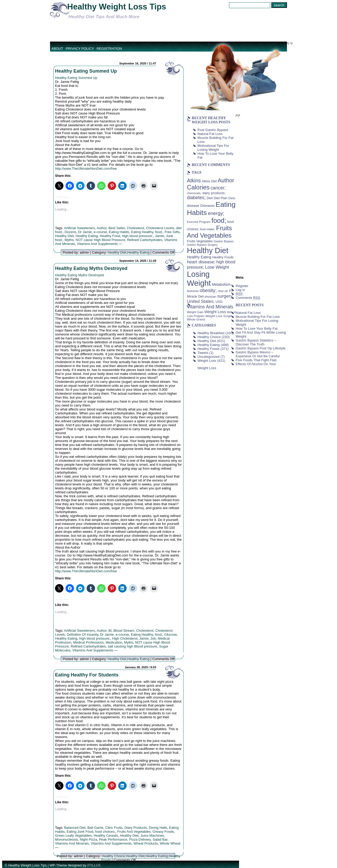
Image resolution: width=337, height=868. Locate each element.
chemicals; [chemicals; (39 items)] (194, 193)
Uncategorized (209, 357)
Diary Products (136, 828)
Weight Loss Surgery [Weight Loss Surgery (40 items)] (220, 316)
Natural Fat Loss (210, 134)
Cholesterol (135, 228)
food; (159, 232)
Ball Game (95, 828)
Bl (110, 631)
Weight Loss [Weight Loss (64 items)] (215, 312)
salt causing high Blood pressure (132, 646)
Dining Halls (158, 828)
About (57, 49)
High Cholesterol (125, 638)
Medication (114, 642)
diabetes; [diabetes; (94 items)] (196, 198)
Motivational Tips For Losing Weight (213, 148)
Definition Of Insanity (83, 634)
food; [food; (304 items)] (219, 220)
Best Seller (117, 228)
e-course (100, 232)
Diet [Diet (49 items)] (210, 198)
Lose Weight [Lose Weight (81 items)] (217, 267)
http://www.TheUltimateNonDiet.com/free (86, 169)
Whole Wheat (170, 843)
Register (242, 286)
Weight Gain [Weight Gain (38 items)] (195, 312)
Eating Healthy (142, 232)
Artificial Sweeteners (80, 228)
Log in (240, 290)
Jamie (159, 236)
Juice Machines (152, 836)
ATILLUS (94, 865)
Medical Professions (88, 642)
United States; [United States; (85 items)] (201, 301)
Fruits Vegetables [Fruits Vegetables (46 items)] (200, 241)
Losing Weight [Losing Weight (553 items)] (199, 279)
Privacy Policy (80, 49)
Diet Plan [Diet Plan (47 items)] (221, 198)
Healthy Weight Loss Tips (117, 7)
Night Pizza (88, 839)
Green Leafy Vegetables (73, 836)
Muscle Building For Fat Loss (258, 317)
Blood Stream (124, 631)
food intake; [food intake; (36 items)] (208, 229)
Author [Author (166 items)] (226, 180)
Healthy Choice (113, 856)
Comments (248, 298)
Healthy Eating (87, 236)
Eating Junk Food (80, 832)
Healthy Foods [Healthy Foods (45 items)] (223, 257)
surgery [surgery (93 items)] (225, 296)
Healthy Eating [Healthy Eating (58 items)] (199, 257)
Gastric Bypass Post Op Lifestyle (261, 348)
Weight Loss (207, 361)
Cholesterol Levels (160, 228)
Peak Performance (113, 839)
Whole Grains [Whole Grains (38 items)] (196, 319)
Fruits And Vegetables (134, 832)
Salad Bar (160, 839)
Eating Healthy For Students (87, 675)
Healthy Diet (64, 236)
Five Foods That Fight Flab (256, 360)
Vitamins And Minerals (72, 843)
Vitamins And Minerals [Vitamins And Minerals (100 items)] (210, 307)
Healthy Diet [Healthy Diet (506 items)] (208, 250)
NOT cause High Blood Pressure (100, 240)
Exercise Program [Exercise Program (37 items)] (199, 222)
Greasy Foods (163, 832)
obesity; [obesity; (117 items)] (208, 290)
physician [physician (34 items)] (210, 297)
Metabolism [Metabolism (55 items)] (221, 284)
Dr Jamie (85, 232)
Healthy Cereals (106, 836)
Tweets (203, 353)
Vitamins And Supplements (97, 244)
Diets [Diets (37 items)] (232, 198)
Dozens (70, 232)
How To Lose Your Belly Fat (257, 328)
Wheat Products (146, 843)
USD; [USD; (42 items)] (219, 302)
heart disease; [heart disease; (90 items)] (201, 262)
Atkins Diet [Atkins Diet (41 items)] (209, 181)
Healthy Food (110, 236)
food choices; (105, 832)
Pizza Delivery (140, 839)
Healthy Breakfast (211, 333)
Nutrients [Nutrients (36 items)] (193, 291)
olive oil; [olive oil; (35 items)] (223, 291)
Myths (69, 240)
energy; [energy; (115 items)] (216, 213)
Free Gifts (172, 232)
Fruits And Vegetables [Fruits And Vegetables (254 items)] (209, 232)
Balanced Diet (75, 828)
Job (153, 638)
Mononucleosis (66, 839)
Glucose (171, 634)
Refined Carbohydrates (145, 240)
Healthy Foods (209, 349)
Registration (109, 49)
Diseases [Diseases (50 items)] (208, 206)
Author (102, 228)
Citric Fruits (114, 828)
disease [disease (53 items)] (193, 206)
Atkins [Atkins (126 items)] (194, 180)
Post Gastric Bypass (213, 130)
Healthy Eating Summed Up (86, 71)
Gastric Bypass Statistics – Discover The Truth (256, 342)
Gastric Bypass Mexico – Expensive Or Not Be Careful (258, 354)
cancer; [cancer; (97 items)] (218, 188)
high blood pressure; (137, 236)
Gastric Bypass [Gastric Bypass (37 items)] (224, 241)
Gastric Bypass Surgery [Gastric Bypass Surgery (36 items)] (202, 245)
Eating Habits (119, 232)
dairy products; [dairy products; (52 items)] (214, 193)
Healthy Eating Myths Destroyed (91, 268)
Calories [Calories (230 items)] (198, 187)
